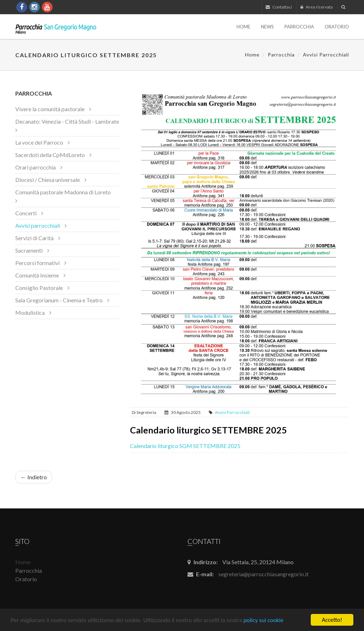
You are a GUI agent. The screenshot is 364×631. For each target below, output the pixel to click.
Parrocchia (299, 27)
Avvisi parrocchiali (326, 55)
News (267, 27)
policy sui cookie (263, 621)
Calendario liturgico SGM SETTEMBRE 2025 (185, 446)
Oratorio (337, 27)
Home (243, 27)
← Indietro (34, 477)
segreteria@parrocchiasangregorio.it (264, 574)
